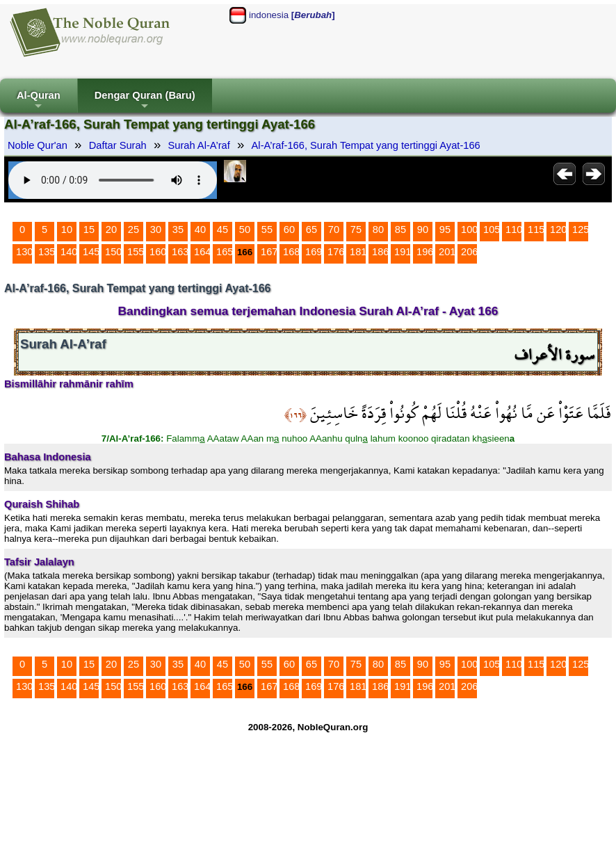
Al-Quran (39, 101)
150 (113, 252)
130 (24, 252)
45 (222, 230)
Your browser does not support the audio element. (113, 180)
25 (133, 230)
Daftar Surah (118, 145)
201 (447, 252)
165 (225, 252)
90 (423, 230)
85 (400, 230)
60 (289, 230)
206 (469, 252)
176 (336, 252)
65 (311, 230)
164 (202, 252)
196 (425, 252)
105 (492, 230)
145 (91, 252)
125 (581, 230)
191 (403, 252)
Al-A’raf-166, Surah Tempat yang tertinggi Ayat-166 (366, 145)
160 (158, 252)
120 (558, 230)
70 (334, 230)
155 (136, 252)
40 (200, 230)
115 (536, 230)
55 (267, 230)
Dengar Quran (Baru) (145, 101)
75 (356, 230)
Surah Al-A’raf (199, 145)
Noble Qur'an (38, 145)
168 (291, 252)
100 (469, 230)
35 (178, 230)
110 (514, 230)
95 (445, 230)
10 (67, 230)
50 (245, 230)
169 (314, 252)
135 (47, 252)
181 (358, 252)
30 (156, 230)
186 (380, 252)
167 (269, 252)
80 (378, 230)
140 (69, 252)
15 (89, 230)
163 (180, 252)
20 (111, 230)
